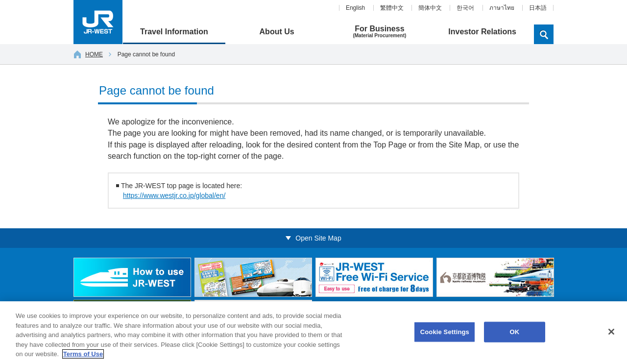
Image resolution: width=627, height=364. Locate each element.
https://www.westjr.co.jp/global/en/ (174, 195)
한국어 (465, 8)
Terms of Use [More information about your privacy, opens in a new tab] (83, 354)
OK (514, 332)
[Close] (611, 332)
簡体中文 (430, 8)
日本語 (538, 8)
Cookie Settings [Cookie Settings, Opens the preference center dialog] (445, 332)
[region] (313, 333)
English (355, 8)
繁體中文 (392, 8)
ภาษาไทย (502, 8)
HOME (88, 54)
